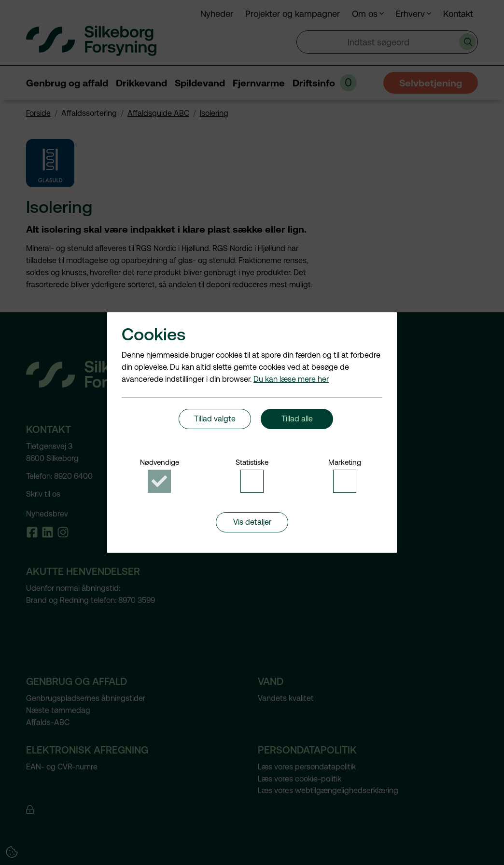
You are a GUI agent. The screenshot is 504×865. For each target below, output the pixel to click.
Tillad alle (297, 422)
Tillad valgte (215, 422)
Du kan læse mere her (291, 374)
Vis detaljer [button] (252, 530)
